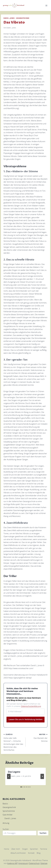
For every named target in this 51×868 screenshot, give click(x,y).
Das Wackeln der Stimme (37, 738)
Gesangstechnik (23, 18)
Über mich (16, 849)
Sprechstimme (9, 811)
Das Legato (14, 772)
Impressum (23, 863)
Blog (39, 853)
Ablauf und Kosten (18, 853)
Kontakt (31, 853)
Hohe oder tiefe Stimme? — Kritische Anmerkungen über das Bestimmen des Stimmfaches (14, 742)
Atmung (6, 823)
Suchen (6, 829)
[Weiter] (42, 776)
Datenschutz (34, 863)
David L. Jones (9, 18)
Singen (25, 849)
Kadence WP (12, 863)
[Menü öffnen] (46, 5)
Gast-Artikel (7, 815)
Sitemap (44, 863)
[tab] (21, 787)
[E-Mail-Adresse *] (25, 712)
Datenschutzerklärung (31, 706)
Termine (44, 849)
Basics (5, 804)
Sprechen (34, 849)
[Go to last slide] (9, 776)
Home (6, 849)
